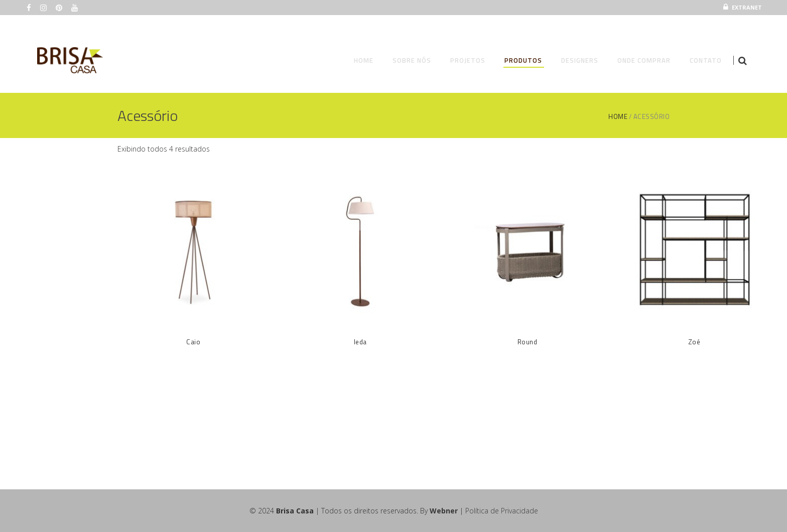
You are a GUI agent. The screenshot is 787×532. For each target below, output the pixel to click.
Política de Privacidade (502, 511)
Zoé (694, 342)
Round (528, 342)
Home (618, 117)
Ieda (360, 342)
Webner (444, 511)
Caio (193, 342)
